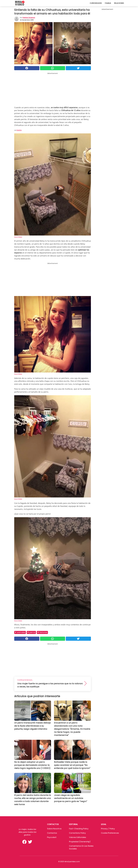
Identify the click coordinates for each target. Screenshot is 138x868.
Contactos (52, 833)
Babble (19, 130)
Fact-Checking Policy (79, 829)
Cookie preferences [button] (110, 833)
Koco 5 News (18, 237)
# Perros (31, 632)
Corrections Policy (77, 833)
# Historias (42, 632)
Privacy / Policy (108, 829)
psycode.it (52, 837)
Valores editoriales (78, 837)
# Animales (20, 632)
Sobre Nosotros (54, 829)
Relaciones (119, 3)
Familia (108, 3)
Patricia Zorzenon (29, 18)
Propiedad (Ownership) (80, 842)
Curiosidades (96, 3)
